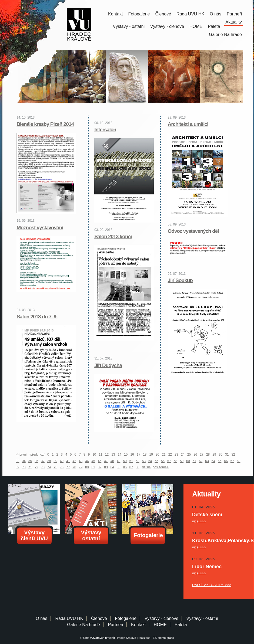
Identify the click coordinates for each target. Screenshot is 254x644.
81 (93, 467)
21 (164, 455)
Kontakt (115, 14)
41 (68, 461)
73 (43, 467)
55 (156, 461)
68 (238, 461)
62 (201, 461)
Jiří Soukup (180, 280)
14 (120, 455)
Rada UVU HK (190, 14)
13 (113, 455)
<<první (21, 455)
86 (125, 467)
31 (227, 455)
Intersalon (105, 130)
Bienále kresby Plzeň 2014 (45, 124)
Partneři (234, 14)
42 (74, 461)
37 (43, 461)
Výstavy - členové (167, 26)
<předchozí (36, 455)
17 (138, 455)
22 (170, 455)
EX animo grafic (163, 638)
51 (131, 461)
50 (125, 461)
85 (118, 467)
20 (157, 455)
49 (118, 461)
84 (112, 467)
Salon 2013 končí (113, 236)
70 (24, 467)
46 (100, 461)
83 (106, 467)
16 (132, 455)
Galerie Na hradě (83, 625)
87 (131, 467)
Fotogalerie (139, 14)
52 (137, 461)
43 (81, 461)
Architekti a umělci (188, 124)
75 (55, 467)
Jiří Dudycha (108, 365)
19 (151, 455)
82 (100, 467)
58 (175, 461)
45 (93, 461)
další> (146, 467)
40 (62, 461)
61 (194, 461)
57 (169, 461)
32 (233, 455)
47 (106, 461)
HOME (196, 26)
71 (30, 467)
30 (221, 455)
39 (55, 461)
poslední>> (161, 467)
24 (183, 455)
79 (81, 467)
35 (30, 461)
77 (68, 467)
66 (226, 461)
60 (188, 461)
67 (232, 461)
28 (208, 455)
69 (17, 467)
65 (220, 461)
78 (74, 467)
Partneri (116, 625)
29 (214, 455)
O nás (215, 14)
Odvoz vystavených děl (193, 231)
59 (182, 461)
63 (207, 461)
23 (176, 455)
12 (107, 455)
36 (36, 461)
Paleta (214, 26)
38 (49, 461)
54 (150, 461)
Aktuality (234, 22)
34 (24, 461)
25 (189, 455)
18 (145, 455)
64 (213, 461)
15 (126, 455)
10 (94, 455)
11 (101, 455)
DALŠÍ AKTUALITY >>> (212, 585)
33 (17, 461)
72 (36, 467)
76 (62, 467)
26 (195, 455)
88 (137, 467)
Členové (163, 14)
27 (202, 455)
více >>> (199, 521)
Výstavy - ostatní (129, 26)
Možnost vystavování (40, 228)
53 (144, 461)
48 (112, 461)
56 (163, 461)
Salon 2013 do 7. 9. (37, 317)
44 (87, 461)
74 (49, 467)
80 (87, 467)
